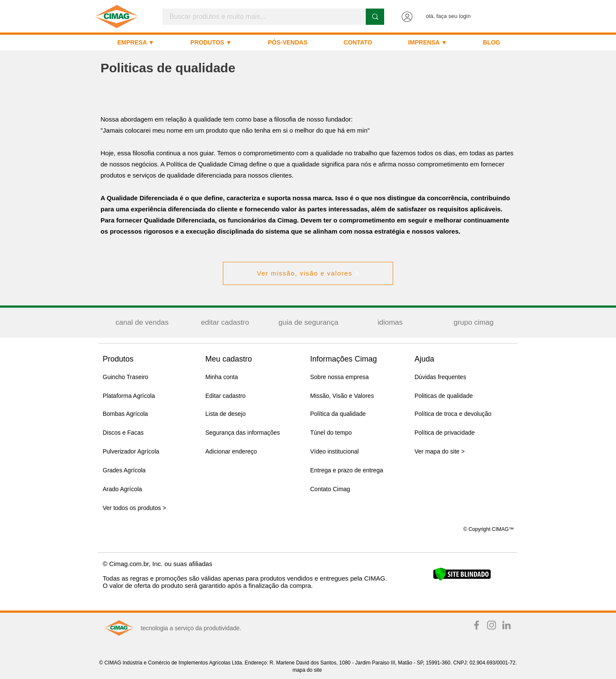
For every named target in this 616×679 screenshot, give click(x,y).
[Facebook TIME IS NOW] (477, 625)
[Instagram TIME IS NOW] (492, 625)
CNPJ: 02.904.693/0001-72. (485, 663)
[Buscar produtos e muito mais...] (259, 17)
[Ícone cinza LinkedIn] (506, 625)
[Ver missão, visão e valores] (308, 273)
